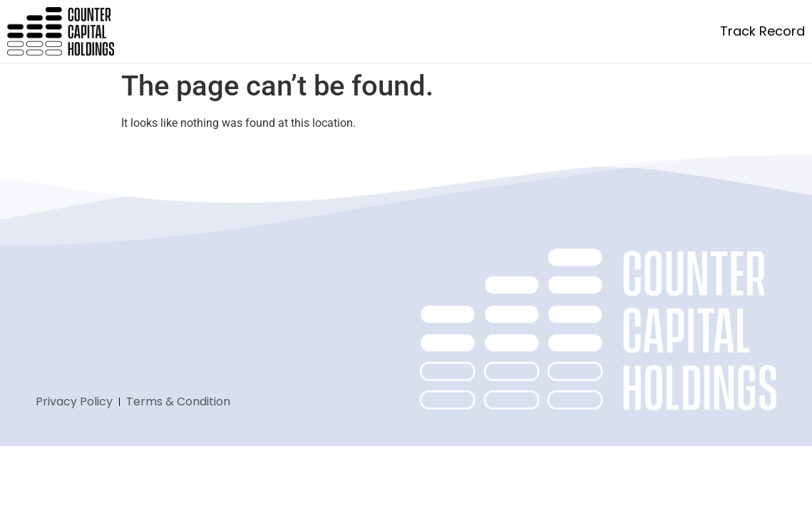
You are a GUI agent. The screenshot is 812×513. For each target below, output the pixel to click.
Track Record (762, 31)
